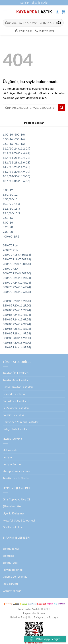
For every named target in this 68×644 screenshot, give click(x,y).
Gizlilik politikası (13, 527)
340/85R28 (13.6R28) (17, 329)
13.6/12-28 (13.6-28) (16, 162)
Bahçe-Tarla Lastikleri (16, 429)
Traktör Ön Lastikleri (16, 373)
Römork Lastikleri (14, 394)
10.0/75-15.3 (11, 204)
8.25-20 (8, 227)
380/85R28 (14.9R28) (17, 333)
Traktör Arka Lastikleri (17, 380)
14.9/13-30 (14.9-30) (16, 172)
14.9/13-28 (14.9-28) (16, 167)
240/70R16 (10, 245)
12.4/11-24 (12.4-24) (16, 153)
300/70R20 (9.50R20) (17, 273)
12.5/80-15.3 (11, 213)
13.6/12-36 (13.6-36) (16, 181)
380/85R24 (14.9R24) (17, 324)
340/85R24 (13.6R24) (17, 319)
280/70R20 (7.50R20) (17, 264)
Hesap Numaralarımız (16, 471)
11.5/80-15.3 (11, 208)
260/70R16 (10, 250)
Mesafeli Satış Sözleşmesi (19, 520)
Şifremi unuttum (13, 506)
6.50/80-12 (10, 194)
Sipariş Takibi (40, 3)
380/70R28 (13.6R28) (17, 292)
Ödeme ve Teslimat (15, 576)
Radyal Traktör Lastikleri (18, 387)
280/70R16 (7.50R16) (17, 254)
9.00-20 (8, 232)
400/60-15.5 (11, 236)
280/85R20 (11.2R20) (17, 301)
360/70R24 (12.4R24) (17, 282)
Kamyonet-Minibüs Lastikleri (21, 422)
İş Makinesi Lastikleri (16, 408)
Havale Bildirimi (13, 570)
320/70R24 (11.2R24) (17, 278)
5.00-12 (8, 190)
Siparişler (9, 556)
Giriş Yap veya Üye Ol (16, 499)
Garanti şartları (12, 591)
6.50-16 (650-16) (14, 139)
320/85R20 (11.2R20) (17, 305)
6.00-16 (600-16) (14, 134)
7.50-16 (8, 218)
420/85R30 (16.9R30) (17, 343)
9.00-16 (8, 222)
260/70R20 (10, 268)
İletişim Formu (12, 464)
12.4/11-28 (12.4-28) (16, 158)
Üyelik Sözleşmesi (14, 513)
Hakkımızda (10, 450)
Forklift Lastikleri (13, 415)
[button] (5, 12)
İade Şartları (10, 583)
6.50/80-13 (10, 199)
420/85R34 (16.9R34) (17, 347)
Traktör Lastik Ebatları (17, 478)
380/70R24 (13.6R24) (17, 287)
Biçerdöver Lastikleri (16, 401)
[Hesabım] (57, 12)
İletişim (25, 3)
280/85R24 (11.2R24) (17, 310)
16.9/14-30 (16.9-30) (16, 176)
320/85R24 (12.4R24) (17, 315)
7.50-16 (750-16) (14, 144)
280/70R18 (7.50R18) (17, 259)
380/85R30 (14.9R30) (17, 338)
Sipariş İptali (10, 562)
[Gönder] (60, 23)
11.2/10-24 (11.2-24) (16, 148)
